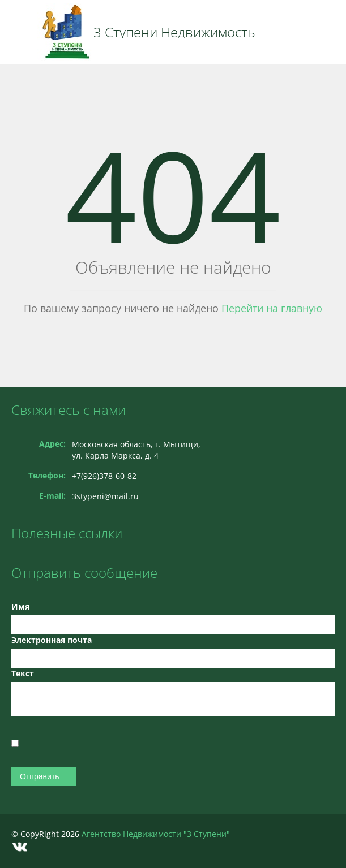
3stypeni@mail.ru (105, 496)
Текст (23, 673)
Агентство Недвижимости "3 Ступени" (156, 834)
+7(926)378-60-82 (104, 476)
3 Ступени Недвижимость (174, 32)
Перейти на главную (272, 308)
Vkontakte (20, 847)
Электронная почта (52, 640)
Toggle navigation (21, 32)
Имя (20, 606)
